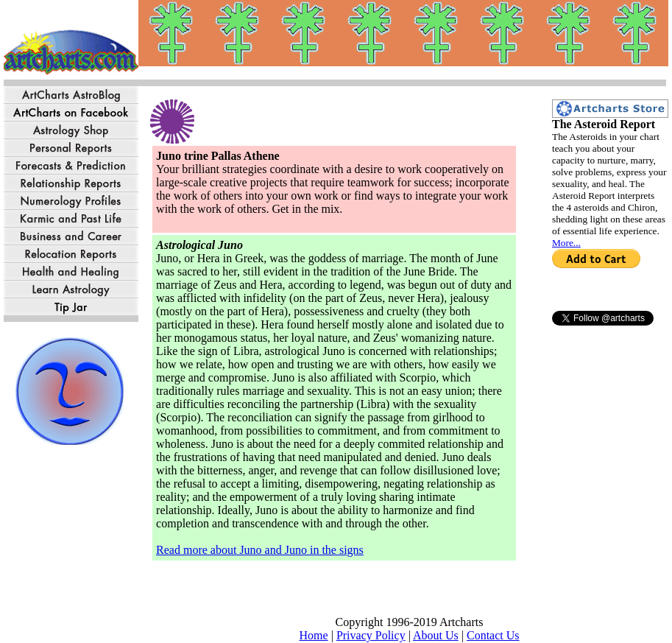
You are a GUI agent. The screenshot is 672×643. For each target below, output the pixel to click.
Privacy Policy (371, 635)
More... (566, 243)
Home (314, 635)
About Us (436, 635)
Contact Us (493, 635)
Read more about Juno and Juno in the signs (260, 550)
